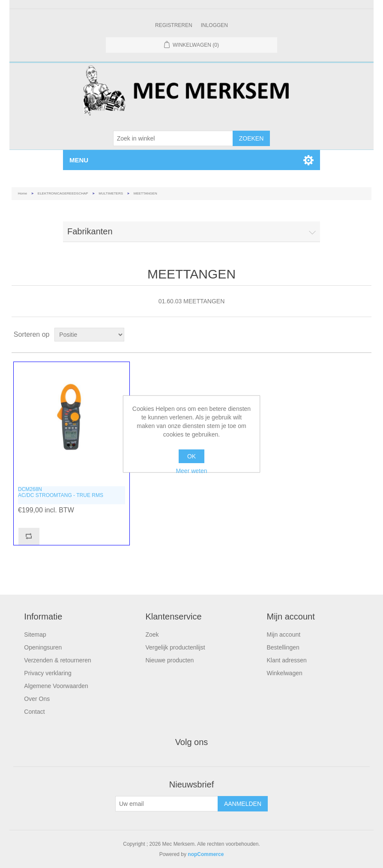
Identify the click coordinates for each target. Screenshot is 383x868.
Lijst (364, 335)
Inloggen (214, 25)
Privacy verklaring (48, 673)
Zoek (152, 635)
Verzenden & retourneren (57, 660)
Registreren (174, 25)
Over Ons (37, 699)
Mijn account (284, 635)
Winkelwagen (285, 673)
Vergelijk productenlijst (175, 647)
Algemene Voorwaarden (56, 686)
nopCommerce (206, 854)
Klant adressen (287, 660)
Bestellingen (283, 647)
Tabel (349, 335)
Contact (34, 712)
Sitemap (35, 635)
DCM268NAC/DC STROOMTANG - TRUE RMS (61, 492)
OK (191, 456)
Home (22, 193)
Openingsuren (43, 647)
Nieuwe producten (169, 660)
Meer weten (191, 471)
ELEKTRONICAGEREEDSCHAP (63, 193)
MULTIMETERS (111, 193)
